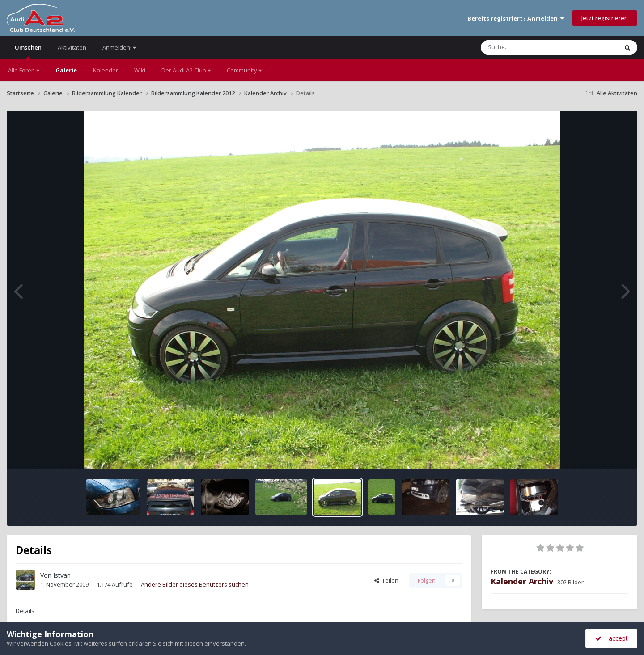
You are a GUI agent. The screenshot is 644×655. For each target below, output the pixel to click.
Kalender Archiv (522, 581)
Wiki (140, 70)
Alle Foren (24, 70)
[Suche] (531, 47)
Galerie (66, 70)
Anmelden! (119, 47)
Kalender (106, 70)
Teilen (386, 580)
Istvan (62, 575)
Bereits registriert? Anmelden (516, 18)
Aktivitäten (72, 47)
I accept (612, 638)
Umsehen (28, 51)
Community (244, 70)
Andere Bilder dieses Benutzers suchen (195, 584)
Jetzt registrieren (605, 18)
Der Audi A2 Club (186, 70)
